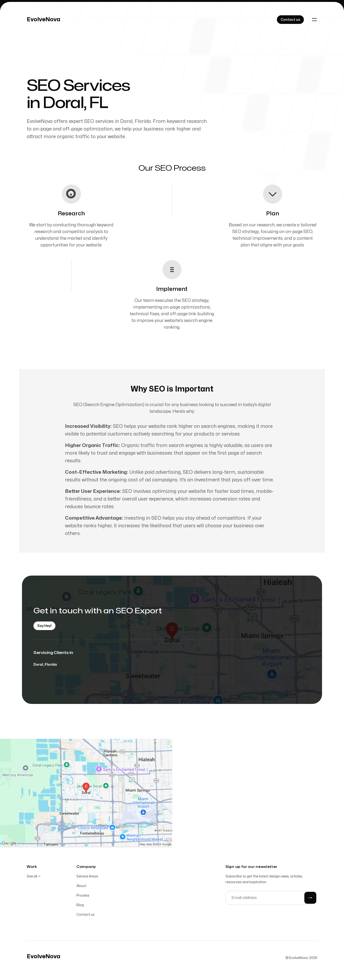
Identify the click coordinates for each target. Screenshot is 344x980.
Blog (80, 906)
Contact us (86, 916)
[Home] (44, 20)
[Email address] (271, 899)
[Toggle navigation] (314, 20)
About (81, 887)
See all (34, 877)
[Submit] (310, 899)
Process (83, 896)
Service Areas (87, 877)
